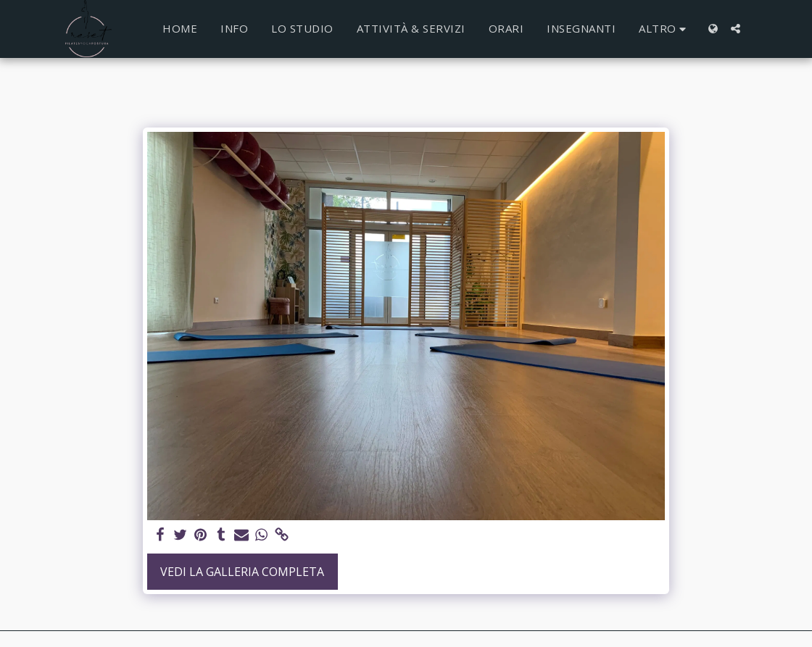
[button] (736, 29)
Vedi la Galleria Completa (242, 572)
